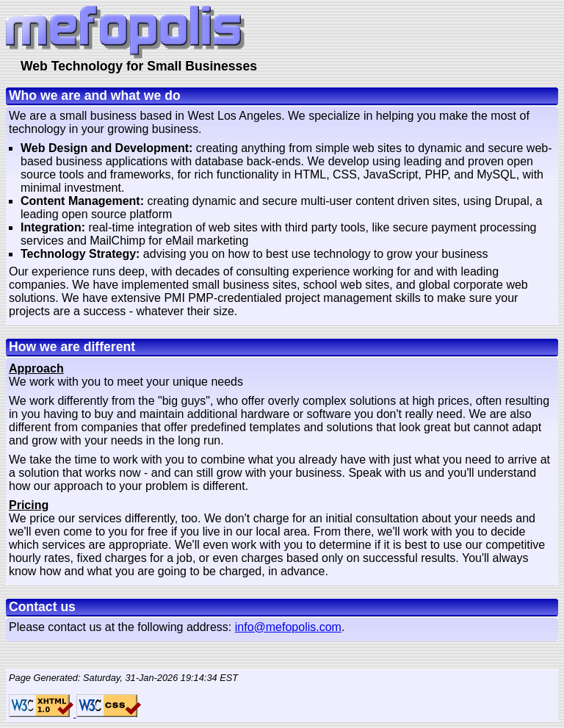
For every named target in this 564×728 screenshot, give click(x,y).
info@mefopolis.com (288, 627)
